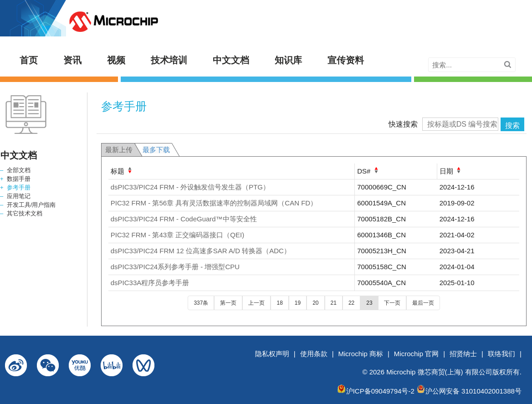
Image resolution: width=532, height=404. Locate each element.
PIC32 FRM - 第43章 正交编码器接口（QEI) (177, 235)
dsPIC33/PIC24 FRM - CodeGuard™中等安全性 (184, 219)
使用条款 (314, 354)
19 (298, 303)
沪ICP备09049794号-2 (380, 391)
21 (334, 303)
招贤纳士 (463, 354)
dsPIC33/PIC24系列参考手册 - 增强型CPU (175, 267)
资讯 (72, 60)
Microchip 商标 (361, 354)
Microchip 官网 (416, 354)
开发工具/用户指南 (31, 205)
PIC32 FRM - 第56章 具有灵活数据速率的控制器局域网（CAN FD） (214, 203)
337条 (201, 303)
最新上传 (119, 150)
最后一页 (423, 303)
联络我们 (501, 354)
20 (315, 303)
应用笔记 (19, 196)
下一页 (392, 303)
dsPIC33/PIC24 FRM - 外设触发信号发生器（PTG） (190, 187)
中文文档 (231, 60)
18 (279, 303)
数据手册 (19, 179)
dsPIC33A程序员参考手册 (150, 283)
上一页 (256, 303)
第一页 (228, 303)
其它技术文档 (25, 213)
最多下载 (156, 150)
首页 (29, 60)
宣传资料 (346, 60)
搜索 (512, 125)
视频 (116, 60)
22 (351, 303)
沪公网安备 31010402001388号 (473, 391)
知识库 (288, 60)
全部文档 (19, 170)
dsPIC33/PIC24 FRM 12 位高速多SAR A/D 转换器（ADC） (201, 251)
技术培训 (169, 60)
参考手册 (19, 187)
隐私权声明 (272, 354)
